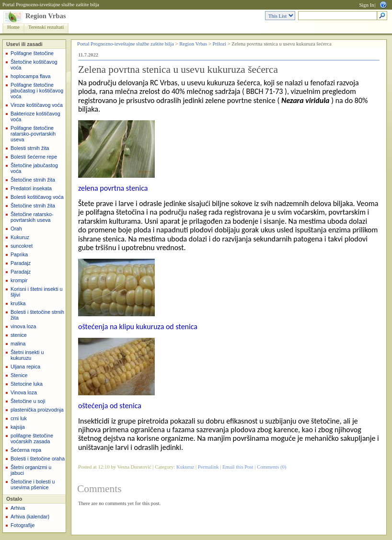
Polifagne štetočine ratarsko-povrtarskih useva (33, 134)
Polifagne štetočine (32, 53)
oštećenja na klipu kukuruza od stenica (138, 327)
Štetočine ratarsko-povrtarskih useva (32, 217)
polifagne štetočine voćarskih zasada (32, 438)
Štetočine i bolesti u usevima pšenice (33, 484)
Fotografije (23, 525)
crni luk (19, 418)
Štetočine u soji (28, 401)
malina (18, 344)
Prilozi (219, 44)
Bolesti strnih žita (30, 148)
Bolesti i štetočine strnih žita (37, 315)
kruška (18, 303)
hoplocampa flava (31, 76)
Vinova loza (24, 392)
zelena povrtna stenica (113, 188)
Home (13, 27)
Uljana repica (25, 367)
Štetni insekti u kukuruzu (27, 355)
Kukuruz (20, 237)
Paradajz (21, 263)
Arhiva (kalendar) (30, 517)
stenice (19, 335)
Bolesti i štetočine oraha (38, 459)
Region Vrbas (46, 16)
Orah (16, 229)
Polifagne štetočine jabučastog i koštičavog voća (37, 91)
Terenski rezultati (46, 27)
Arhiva (18, 508)
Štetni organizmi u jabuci (31, 470)
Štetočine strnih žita (33, 180)
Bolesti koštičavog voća (37, 197)
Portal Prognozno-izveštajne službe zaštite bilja (51, 5)
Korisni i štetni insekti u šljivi (36, 292)
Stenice (19, 375)
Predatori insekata (31, 188)
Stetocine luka (27, 384)
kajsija (18, 427)
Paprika (19, 254)
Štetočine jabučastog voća (34, 168)
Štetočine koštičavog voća (34, 65)
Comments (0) (271, 467)
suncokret (22, 246)
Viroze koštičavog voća (37, 105)
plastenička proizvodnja (37, 410)
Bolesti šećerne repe (34, 157)
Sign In (366, 5)
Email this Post (238, 467)
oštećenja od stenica (110, 406)
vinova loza (23, 326)
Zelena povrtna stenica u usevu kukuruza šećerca (178, 69)
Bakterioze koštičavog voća (35, 116)
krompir (19, 280)
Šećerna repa (26, 450)
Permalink (208, 467)
